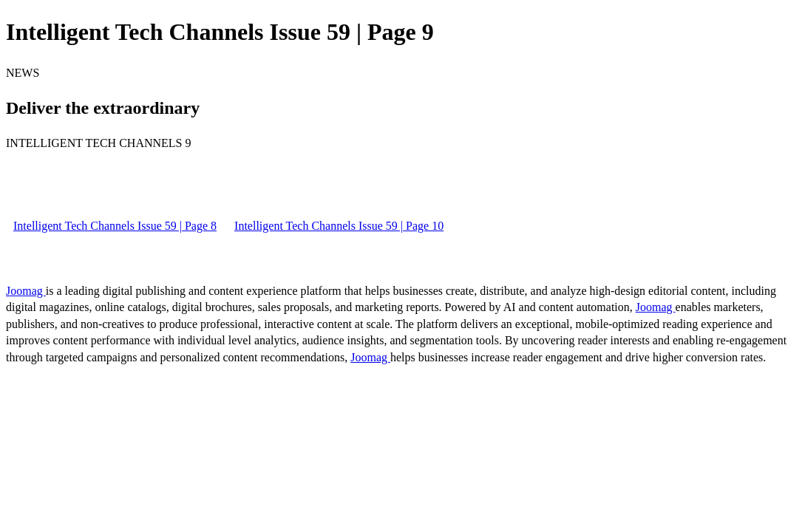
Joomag (26, 291)
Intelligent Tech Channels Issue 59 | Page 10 (339, 226)
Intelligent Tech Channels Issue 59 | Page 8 (115, 226)
